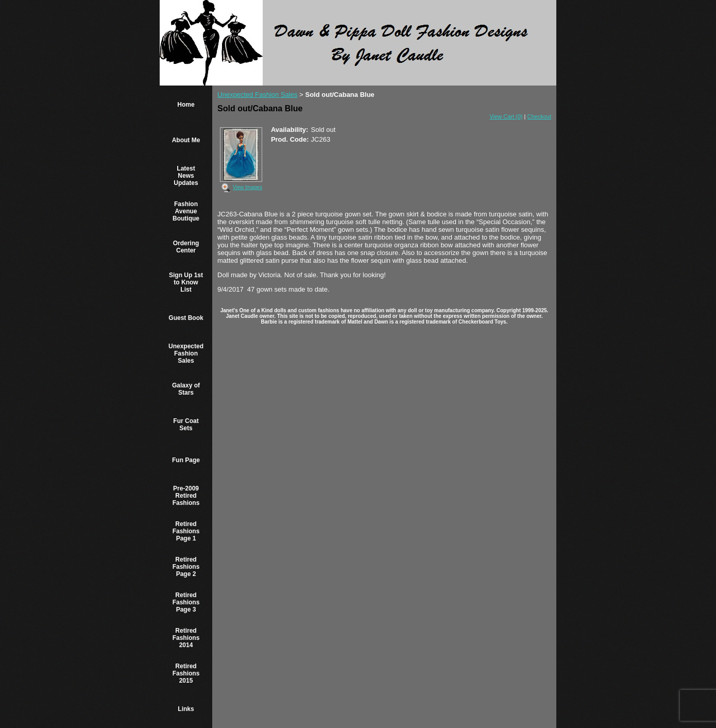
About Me (186, 140)
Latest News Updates (186, 176)
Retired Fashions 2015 (186, 673)
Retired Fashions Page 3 (186, 602)
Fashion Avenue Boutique (186, 211)
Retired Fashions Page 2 (186, 567)
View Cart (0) (506, 116)
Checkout (539, 116)
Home (186, 105)
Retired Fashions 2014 (186, 638)
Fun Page (186, 460)
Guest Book (186, 318)
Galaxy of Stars (186, 389)
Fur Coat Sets (186, 425)
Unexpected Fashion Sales (186, 353)
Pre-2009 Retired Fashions (186, 496)
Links (186, 709)
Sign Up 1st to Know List (186, 282)
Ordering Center (186, 247)
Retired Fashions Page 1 (186, 531)
